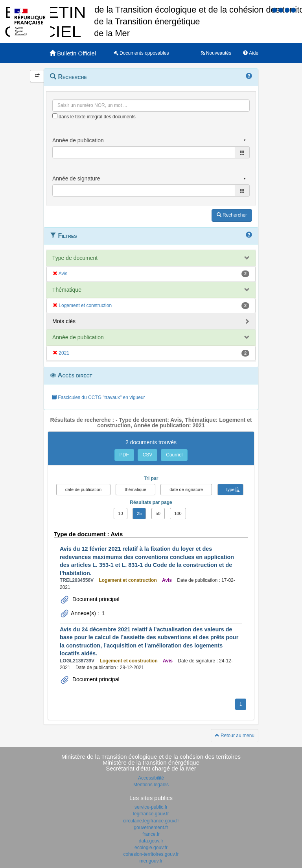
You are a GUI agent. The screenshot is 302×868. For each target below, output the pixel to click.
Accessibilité (151, 778)
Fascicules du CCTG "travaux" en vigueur (99, 397)
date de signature (186, 489)
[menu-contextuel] (55, 116)
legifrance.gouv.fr (151, 814)
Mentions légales (151, 785)
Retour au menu (235, 736)
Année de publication (78, 337)
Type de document (75, 258)
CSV (148, 455)
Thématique (67, 290)
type (231, 489)
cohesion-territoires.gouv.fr (151, 854)
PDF (124, 455)
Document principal (95, 599)
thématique (135, 489)
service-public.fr (151, 807)
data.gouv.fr (151, 841)
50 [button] (158, 513)
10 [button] (120, 513)
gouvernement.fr (151, 828)
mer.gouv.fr (151, 861)
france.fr (151, 834)
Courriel (174, 455)
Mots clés (64, 321)
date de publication (83, 489)
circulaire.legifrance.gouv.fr (151, 821)
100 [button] (178, 513)
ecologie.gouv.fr (151, 848)
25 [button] (139, 513)
